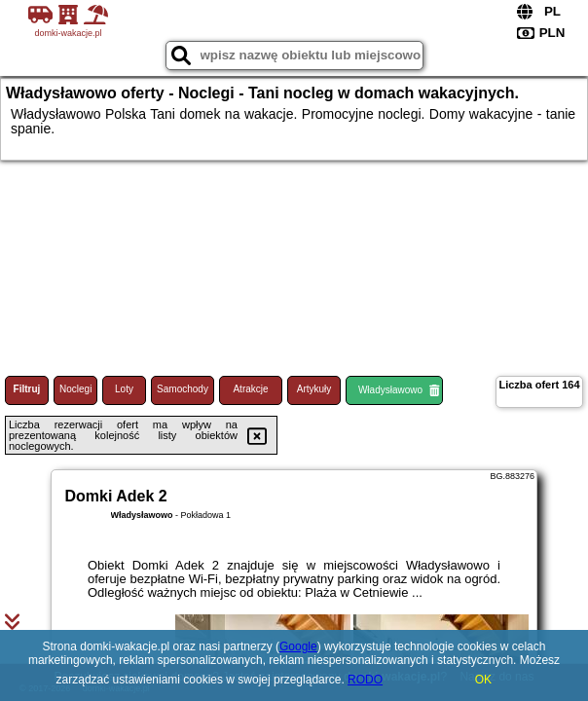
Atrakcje (250, 389)
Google (298, 646)
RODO (365, 680)
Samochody (183, 389)
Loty (124, 389)
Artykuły (314, 389)
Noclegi (75, 389)
